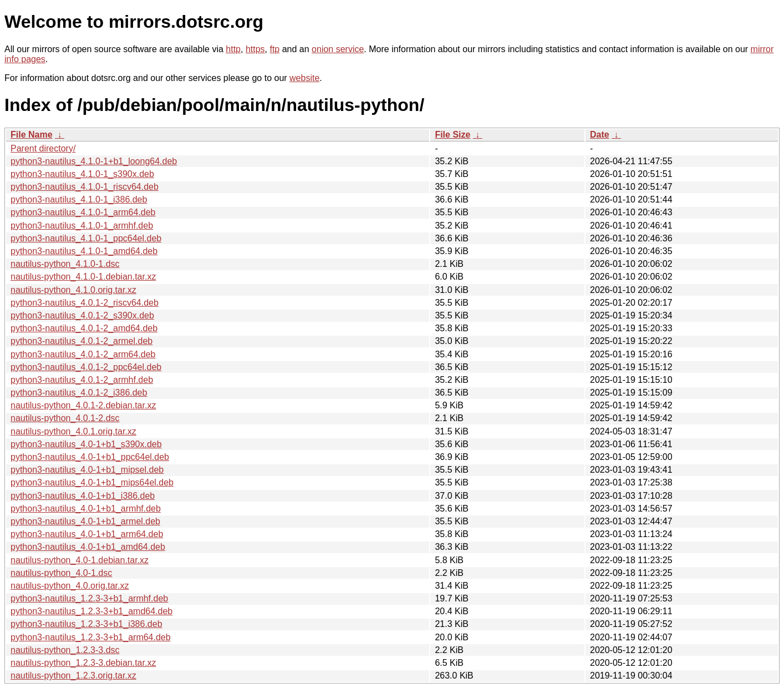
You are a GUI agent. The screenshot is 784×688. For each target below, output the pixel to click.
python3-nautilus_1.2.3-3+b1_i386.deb (86, 624)
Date (600, 135)
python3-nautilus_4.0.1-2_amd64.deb (84, 328)
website (304, 78)
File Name (32, 135)
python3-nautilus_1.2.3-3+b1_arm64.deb (91, 637)
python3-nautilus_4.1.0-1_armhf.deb (82, 226)
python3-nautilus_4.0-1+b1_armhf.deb (86, 509)
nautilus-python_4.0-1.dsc (61, 573)
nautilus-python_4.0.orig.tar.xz (70, 586)
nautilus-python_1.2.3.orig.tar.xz (73, 676)
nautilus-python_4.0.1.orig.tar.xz (73, 431)
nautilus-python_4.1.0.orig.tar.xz (73, 290)
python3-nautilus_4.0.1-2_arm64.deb (83, 354)
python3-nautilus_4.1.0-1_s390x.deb (82, 174)
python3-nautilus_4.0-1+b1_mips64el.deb (92, 482)
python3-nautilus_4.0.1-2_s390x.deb (82, 315)
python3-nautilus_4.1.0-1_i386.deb (79, 199)
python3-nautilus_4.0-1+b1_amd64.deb (88, 547)
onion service (338, 49)
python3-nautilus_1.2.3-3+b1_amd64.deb (91, 611)
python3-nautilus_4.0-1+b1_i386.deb (83, 496)
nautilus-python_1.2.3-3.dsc (65, 650)
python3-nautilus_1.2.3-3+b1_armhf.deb (89, 598)
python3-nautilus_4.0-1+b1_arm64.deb (87, 534)
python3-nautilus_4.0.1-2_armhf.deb (82, 380)
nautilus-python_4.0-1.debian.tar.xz (80, 560)
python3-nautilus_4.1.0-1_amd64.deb (84, 251)
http (233, 49)
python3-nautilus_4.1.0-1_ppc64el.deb (86, 238)
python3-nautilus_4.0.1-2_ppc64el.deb (86, 367)
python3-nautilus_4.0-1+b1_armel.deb (85, 521)
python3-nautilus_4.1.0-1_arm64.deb (83, 212)
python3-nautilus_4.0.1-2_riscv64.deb (85, 303)
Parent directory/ (43, 148)
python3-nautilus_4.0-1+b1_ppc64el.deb (90, 457)
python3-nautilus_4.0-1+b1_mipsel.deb (87, 470)
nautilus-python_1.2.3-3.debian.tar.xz (83, 663)
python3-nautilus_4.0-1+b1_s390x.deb (86, 444)
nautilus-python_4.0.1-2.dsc (65, 418)
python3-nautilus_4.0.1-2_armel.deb (82, 341)
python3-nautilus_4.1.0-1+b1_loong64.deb (94, 161)
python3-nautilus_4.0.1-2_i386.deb (79, 393)
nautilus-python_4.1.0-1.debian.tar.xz (83, 277)
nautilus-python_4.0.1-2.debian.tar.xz (83, 405)
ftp (274, 49)
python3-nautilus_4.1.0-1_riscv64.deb (85, 187)
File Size (452, 135)
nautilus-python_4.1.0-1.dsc (65, 264)
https (255, 49)
